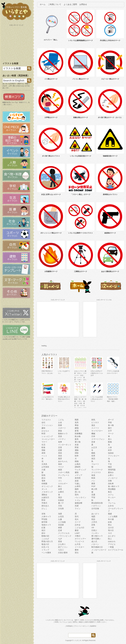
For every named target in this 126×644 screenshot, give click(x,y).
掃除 (77, 453)
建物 (77, 428)
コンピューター (48, 439)
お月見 (78, 544)
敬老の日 (45, 544)
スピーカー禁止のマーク (110, 79)
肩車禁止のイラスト (110, 194)
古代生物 (95, 508)
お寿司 (78, 486)
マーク (111, 434)
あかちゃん (63, 461)
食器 (93, 475)
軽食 (43, 447)
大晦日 (78, 536)
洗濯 (77, 506)
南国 (60, 470)
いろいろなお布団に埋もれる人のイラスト (97, 399)
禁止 (110, 525)
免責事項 (93, 626)
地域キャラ (46, 525)
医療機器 (79, 434)
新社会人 (45, 506)
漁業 (60, 514)
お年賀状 (45, 467)
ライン (78, 508)
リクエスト (46, 420)
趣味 (43, 428)
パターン (95, 544)
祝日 (43, 530)
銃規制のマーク (110, 233)
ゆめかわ (112, 541)
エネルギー (63, 484)
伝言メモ (45, 547)
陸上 (110, 539)
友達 (77, 445)
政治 (43, 478)
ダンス (44, 489)
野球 (43, 500)
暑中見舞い (96, 539)
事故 (77, 425)
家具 (77, 439)
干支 (110, 464)
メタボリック (47, 492)
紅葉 (43, 528)
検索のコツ (23, 102)
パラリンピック (65, 536)
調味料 (78, 467)
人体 (110, 447)
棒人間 (94, 489)
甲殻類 (44, 519)
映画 (93, 478)
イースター (79, 547)
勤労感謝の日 (97, 547)
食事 (60, 442)
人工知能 (62, 522)
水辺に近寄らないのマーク (51, 194)
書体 (77, 550)
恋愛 (60, 450)
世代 (77, 516)
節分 (43, 533)
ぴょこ (44, 508)
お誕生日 (45, 497)
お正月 (94, 447)
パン (93, 481)
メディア (79, 475)
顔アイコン (63, 547)
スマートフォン (98, 439)
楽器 (77, 481)
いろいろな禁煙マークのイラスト (81, 233)
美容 (60, 456)
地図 (93, 516)
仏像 (60, 519)
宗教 (110, 481)
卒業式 (44, 503)
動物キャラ (63, 434)
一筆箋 (111, 547)
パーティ (62, 439)
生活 (43, 445)
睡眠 (93, 453)
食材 (60, 464)
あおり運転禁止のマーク (110, 271)
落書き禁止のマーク (81, 117)
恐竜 (93, 525)
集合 (110, 492)
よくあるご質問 (70, 4)
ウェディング (80, 470)
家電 (77, 431)
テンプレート (64, 475)
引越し (78, 484)
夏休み (111, 472)
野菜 (77, 447)
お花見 (61, 516)
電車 (43, 481)
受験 (43, 450)
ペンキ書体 (46, 553)
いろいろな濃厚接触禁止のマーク (81, 40)
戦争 (77, 456)
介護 (43, 470)
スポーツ (62, 428)
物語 (110, 467)
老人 (110, 439)
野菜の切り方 (47, 541)
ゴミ (60, 481)
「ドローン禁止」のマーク (81, 194)
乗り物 (78, 442)
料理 (43, 434)
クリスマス (96, 472)
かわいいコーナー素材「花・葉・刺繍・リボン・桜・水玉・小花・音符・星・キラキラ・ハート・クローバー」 (80, 403)
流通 (93, 495)
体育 (60, 489)
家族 (60, 431)
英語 (60, 497)
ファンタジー (114, 456)
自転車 (111, 484)
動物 (110, 442)
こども (61, 420)
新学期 (44, 522)
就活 (93, 459)
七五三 (61, 550)
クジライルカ (64, 533)
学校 (110, 422)
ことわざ (45, 539)
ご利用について (55, 4)
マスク (61, 467)
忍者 (60, 530)
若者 (93, 442)
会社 (43, 422)
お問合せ (83, 4)
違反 (93, 425)
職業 (77, 420)
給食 (110, 522)
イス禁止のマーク (51, 79)
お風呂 (78, 464)
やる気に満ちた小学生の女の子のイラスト (64, 399)
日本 (93, 436)
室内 (77, 495)
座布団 (78, 478)
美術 (60, 453)
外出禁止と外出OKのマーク (110, 40)
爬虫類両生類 (97, 503)
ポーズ (111, 420)
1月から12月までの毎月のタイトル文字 (97, 373)
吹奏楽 (61, 500)
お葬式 (61, 492)
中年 (60, 478)
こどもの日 (79, 528)
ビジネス (95, 422)
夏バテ (61, 503)
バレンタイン (80, 497)
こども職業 (113, 516)
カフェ (111, 495)
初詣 (93, 519)
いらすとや (78, 640)
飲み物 (78, 436)
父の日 (111, 528)
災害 (60, 447)
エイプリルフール (116, 550)
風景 (60, 459)
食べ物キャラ (114, 486)
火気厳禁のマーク (51, 271)
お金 (60, 422)
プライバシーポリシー (81, 626)
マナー (44, 442)
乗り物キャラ (97, 536)
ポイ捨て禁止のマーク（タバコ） (110, 117)
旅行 (110, 428)
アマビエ (112, 544)
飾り (60, 486)
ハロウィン (96, 506)
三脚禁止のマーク (81, 271)
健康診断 (79, 503)
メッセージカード (99, 550)
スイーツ (95, 428)
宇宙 (93, 497)
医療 (60, 425)
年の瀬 (111, 519)
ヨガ (110, 533)
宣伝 (77, 553)
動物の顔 (45, 536)
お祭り (111, 475)
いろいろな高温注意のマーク (81, 156)
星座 (60, 541)
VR (93, 528)
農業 (93, 484)
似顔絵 (111, 453)
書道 (77, 530)
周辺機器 (112, 489)
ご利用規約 (69, 626)
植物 (77, 461)
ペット (44, 456)
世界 (93, 456)
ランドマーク (97, 470)
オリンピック (47, 486)
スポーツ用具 (64, 472)
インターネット (65, 445)
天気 (60, 506)
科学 (110, 450)
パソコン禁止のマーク (81, 79)
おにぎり (112, 536)
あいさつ (95, 514)
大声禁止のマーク (51, 117)
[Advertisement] (17, 43)
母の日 (111, 530)
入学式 (94, 522)
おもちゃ (45, 431)
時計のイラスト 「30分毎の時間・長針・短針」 (113, 399)
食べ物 (111, 425)
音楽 (60, 436)
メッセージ (113, 478)
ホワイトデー (80, 539)
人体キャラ (46, 516)
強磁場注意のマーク (110, 156)
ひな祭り (62, 544)
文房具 (44, 464)
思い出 (78, 492)
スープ (78, 522)
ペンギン (95, 533)
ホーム (43, 4)
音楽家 (61, 525)
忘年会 (78, 525)
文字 (110, 431)
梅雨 (77, 489)
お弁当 (111, 506)
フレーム (112, 503)
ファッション (47, 425)
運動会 (44, 495)
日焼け (94, 530)
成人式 (94, 541)
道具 (77, 422)
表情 (43, 453)
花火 (77, 519)
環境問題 (112, 470)
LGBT (77, 533)
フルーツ (95, 464)
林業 (60, 528)
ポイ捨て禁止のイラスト (51, 156)
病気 (93, 420)
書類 (77, 472)
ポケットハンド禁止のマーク (51, 233)
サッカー (112, 497)
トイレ (78, 500)
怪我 (43, 475)
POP (93, 486)
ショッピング (47, 436)
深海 (43, 514)
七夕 (60, 539)
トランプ (45, 550)
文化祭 (61, 508)
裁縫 (110, 514)
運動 (77, 450)
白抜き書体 (63, 553)
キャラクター (97, 431)
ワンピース (79, 541)
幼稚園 (44, 484)
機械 (93, 434)
